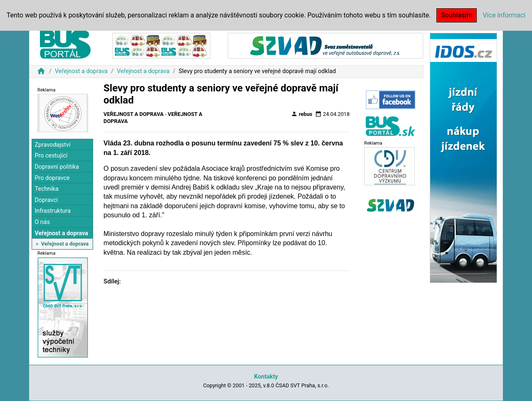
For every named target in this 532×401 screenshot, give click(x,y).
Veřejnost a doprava (81, 71)
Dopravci (46, 200)
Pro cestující (51, 156)
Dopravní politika (57, 167)
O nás (42, 222)
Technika (47, 189)
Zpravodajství (52, 145)
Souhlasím (457, 15)
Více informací (504, 15)
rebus (302, 114)
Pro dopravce (52, 178)
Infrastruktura (53, 211)
